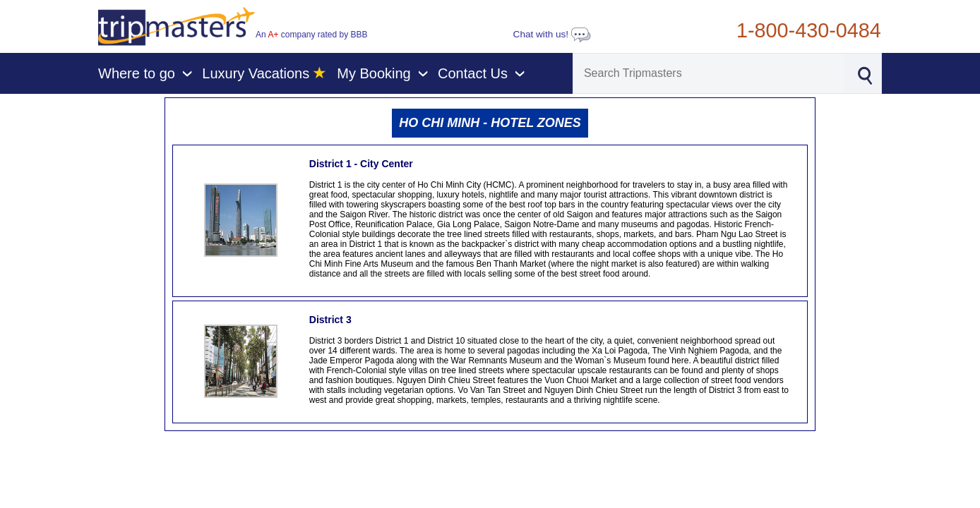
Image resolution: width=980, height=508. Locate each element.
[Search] (709, 73)
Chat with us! (552, 34)
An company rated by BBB (311, 35)
